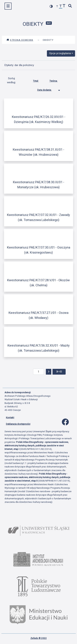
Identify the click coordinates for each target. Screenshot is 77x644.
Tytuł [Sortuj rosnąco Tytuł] (38, 80)
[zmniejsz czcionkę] (57, 7)
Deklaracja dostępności (18, 424)
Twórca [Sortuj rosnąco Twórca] (56, 80)
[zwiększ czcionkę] (64, 6)
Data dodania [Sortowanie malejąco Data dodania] (47, 89)
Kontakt (10, 417)
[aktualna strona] (39, 372)
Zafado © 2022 (39, 638)
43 (61, 371)
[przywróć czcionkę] (61, 7)
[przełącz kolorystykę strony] (51, 6)
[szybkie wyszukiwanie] (70, 6)
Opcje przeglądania (60, 53)
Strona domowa (20, 40)
